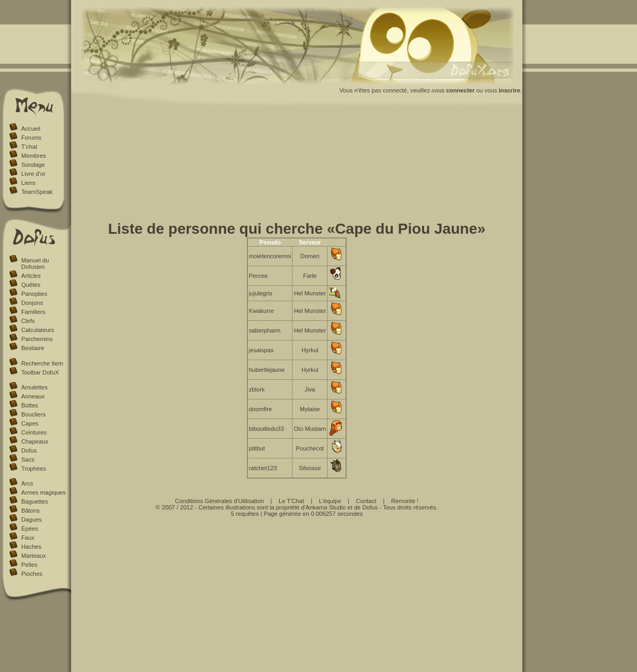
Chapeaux (35, 441)
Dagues (32, 520)
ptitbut (257, 448)
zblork (257, 389)
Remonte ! (405, 501)
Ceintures (34, 432)
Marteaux (34, 556)
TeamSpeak (37, 192)
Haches (31, 547)
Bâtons (31, 511)
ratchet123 (263, 468)
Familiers (33, 312)
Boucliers (33, 414)
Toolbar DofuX (40, 372)
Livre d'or (33, 174)
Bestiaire (33, 348)
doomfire (261, 409)
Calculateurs (38, 330)
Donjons (32, 303)
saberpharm (265, 330)
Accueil (31, 129)
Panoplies (34, 294)
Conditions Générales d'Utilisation (220, 501)
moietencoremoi (270, 256)
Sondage (33, 165)
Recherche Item (42, 363)
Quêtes (31, 285)
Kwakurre (261, 311)
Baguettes (35, 501)
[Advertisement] (297, 166)
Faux (28, 538)
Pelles (29, 565)
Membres (34, 156)
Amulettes (35, 387)
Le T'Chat (291, 501)
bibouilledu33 (266, 429)
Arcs (27, 483)
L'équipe (330, 501)
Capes (30, 423)
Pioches (32, 574)
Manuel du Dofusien (35, 263)
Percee (258, 276)
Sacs (28, 460)
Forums (31, 138)
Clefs (28, 321)
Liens (28, 183)
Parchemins (37, 339)
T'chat (29, 147)
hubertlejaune (267, 370)
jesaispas (261, 350)
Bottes (30, 405)
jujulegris (261, 293)
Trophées (34, 469)
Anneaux (33, 396)
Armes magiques (44, 492)
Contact (366, 501)
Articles (31, 276)
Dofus (29, 450)
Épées (30, 529)
